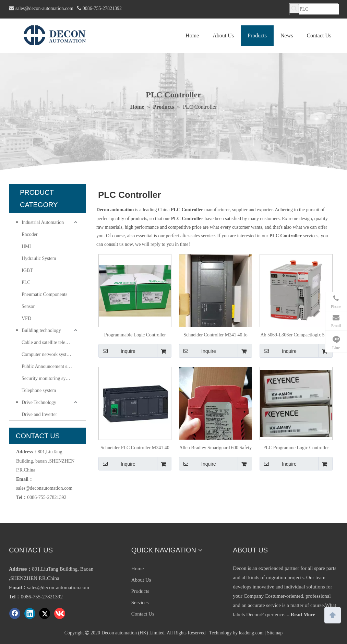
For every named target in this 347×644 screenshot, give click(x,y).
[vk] (60, 613)
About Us (141, 580)
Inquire (117, 351)
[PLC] (319, 9)
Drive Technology (39, 402)
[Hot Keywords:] (294, 9)
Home (138, 569)
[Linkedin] (30, 613)
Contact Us (143, 614)
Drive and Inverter (39, 414)
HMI (26, 246)
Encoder (30, 234)
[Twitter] (45, 613)
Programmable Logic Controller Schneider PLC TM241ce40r (135, 335)
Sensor (28, 306)
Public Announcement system (50, 366)
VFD (26, 318)
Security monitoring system (48, 378)
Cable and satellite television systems (50, 342)
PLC (26, 282)
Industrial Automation (43, 222)
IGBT (27, 270)
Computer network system (47, 354)
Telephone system (39, 390)
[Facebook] (15, 613)
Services (140, 603)
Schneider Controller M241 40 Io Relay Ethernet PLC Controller (216, 335)
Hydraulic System (39, 258)
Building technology (41, 330)
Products (140, 591)
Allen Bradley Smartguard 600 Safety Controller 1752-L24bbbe (216, 448)
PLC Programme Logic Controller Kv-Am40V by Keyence (296, 448)
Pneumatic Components (44, 294)
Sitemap (275, 633)
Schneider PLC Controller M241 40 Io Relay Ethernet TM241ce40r (135, 448)
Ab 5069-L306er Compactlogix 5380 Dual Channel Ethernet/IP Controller (296, 335)
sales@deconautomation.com (44, 488)
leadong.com (251, 633)
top (333, 615)
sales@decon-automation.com (44, 8)
